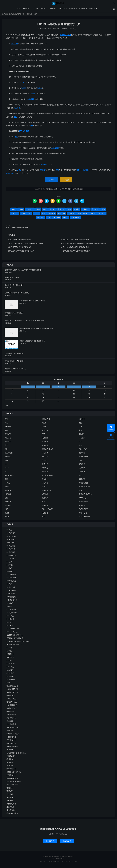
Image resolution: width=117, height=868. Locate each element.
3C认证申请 (11, 547)
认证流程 (45, 495)
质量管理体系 (47, 491)
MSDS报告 (10, 655)
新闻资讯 (10, 750)
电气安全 (15, 44)
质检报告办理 (84, 502)
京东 (80, 431)
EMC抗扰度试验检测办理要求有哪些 (76, 248)
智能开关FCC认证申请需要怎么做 (20, 248)
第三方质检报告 (12, 785)
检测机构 (61, 214)
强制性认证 (83, 450)
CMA (78, 171)
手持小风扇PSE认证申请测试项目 (18, 228)
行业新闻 (10, 795)
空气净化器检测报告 (14, 782)
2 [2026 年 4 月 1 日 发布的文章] (43, 387)
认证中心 (45, 484)
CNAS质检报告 (12, 601)
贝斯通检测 (55, 149)
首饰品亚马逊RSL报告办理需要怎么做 (21, 252)
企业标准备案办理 (13, 728)
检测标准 (82, 506)
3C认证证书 (11, 550)
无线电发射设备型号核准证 (16, 753)
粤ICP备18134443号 (59, 859)
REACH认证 (11, 664)
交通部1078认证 (12, 693)
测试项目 (82, 465)
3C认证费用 (11, 553)
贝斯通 (19, 171)
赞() (73, 29)
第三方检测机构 (47, 476)
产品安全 (45, 514)
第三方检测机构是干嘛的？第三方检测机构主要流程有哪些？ (85, 244)
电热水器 (31, 100)
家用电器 (63, 36)
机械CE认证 (11, 757)
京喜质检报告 (11, 718)
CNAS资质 (85, 171)
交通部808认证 (12, 703)
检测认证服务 (82, 214)
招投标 (7, 487)
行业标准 (8, 502)
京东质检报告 (11, 715)
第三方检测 (9, 454)
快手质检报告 (11, 741)
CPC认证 (10, 604)
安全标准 (17, 109)
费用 (80, 442)
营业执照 (45, 472)
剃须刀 (33, 94)
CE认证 (81, 435)
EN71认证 (10, 617)
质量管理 (45, 506)
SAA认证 (10, 671)
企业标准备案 (9, 476)
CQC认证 (10, 607)
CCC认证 (35, 9)
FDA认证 (10, 626)
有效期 (44, 480)
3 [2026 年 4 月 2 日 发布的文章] (58, 387)
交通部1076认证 (12, 687)
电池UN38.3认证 (12, 779)
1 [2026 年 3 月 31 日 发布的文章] (28, 387)
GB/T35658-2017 (13, 629)
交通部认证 (11, 712)
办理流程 (61, 210)
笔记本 (7, 514)
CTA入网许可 (52, 9)
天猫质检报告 (11, 738)
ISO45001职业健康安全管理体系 (18, 642)
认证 (49, 218)
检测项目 (8, 491)
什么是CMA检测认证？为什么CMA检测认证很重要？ (26, 244)
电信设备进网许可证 (14, 773)
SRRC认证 (26, 9)
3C (6, 465)
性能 (15, 117)
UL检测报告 (11, 680)
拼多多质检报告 (12, 747)
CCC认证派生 (11, 582)
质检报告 (72, 9)
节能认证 (10, 792)
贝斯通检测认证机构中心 (58, 4)
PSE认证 (10, 661)
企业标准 (45, 446)
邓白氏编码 (11, 811)
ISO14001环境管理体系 (15, 636)
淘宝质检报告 (11, 769)
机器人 (39, 89)
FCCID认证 (10, 620)
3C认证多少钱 (11, 537)
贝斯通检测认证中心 (86, 495)
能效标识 (10, 789)
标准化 (44, 487)
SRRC (7, 469)
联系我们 (50, 842)
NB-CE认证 (10, 658)
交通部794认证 (12, 696)
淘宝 (80, 491)
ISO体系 (62, 9)
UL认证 (9, 683)
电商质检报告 (11, 776)
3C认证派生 (11, 543)
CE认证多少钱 (11, 591)
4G (6, 472)
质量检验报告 (84, 457)
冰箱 (23, 83)
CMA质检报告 (11, 597)
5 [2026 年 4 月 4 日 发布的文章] (89, 387)
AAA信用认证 (11, 556)
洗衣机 (23, 89)
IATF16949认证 (12, 632)
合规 (6, 510)
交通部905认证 (12, 709)
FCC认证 (8, 506)
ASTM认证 (10, 559)
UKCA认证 (10, 677)
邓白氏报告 (11, 808)
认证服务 (57, 218)
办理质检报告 (84, 484)
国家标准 (82, 454)
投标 (6, 480)
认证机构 (82, 438)
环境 (6, 461)
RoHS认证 (10, 668)
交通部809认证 (12, 706)
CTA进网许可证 (12, 613)
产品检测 (45, 438)
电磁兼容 (8, 457)
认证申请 (45, 454)
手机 (6, 450)
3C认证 (43, 9)
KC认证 (9, 652)
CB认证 (9, 569)
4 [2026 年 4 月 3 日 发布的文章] (74, 387)
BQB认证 (10, 566)
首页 (18, 9)
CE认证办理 (11, 588)
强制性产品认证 (47, 510)
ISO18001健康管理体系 (15, 639)
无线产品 (45, 469)
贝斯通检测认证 (84, 487)
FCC (80, 461)
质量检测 (45, 465)
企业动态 (10, 722)
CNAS (21, 210)
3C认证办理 (11, 534)
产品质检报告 (84, 510)
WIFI (43, 502)
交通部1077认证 (12, 690)
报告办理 (15, 214)
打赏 (66, 180)
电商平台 (45, 457)
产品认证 (8, 438)
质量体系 (45, 499)
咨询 (16, 137)
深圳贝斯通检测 (84, 517)
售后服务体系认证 (13, 734)
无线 (6, 431)
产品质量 (45, 442)
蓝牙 (6, 446)
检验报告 (45, 431)
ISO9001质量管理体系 (14, 645)
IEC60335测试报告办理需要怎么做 (58, 25)
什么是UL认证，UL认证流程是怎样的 (76, 240)
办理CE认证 (83, 514)
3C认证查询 (11, 540)
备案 (43, 517)
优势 (31, 126)
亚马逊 (7, 517)
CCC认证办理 (11, 575)
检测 (57, 171)
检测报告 (82, 9)
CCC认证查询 (11, 578)
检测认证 (29, 15)
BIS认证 (9, 562)
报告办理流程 (24, 132)
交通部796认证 (12, 699)
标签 (6, 499)
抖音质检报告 (11, 744)
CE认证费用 (11, 594)
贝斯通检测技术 (47, 450)
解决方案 (82, 469)
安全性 (69, 36)
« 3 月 (7, 406)
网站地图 (71, 857)
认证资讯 (10, 798)
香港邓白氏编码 (12, 814)
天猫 (43, 435)
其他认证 (92, 9)
